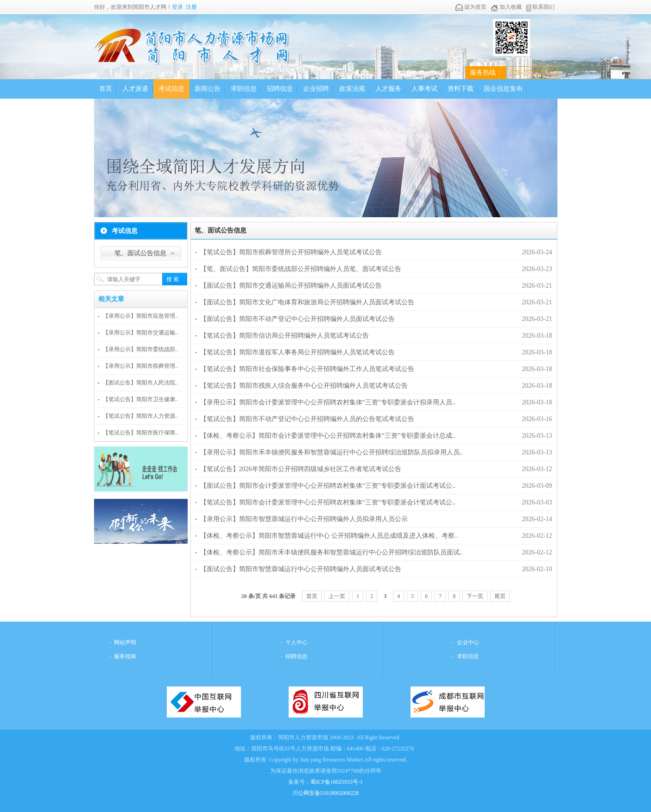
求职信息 (244, 89)
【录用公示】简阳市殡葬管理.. (140, 366)
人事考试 (424, 89)
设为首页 (471, 7)
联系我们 (540, 7)
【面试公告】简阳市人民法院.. (140, 383)
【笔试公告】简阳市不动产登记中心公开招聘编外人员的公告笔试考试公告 (307, 419)
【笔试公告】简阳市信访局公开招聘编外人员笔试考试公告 (284, 336)
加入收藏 (506, 7)
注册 (191, 7)
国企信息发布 (503, 89)
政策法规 (352, 89)
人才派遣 (135, 89)
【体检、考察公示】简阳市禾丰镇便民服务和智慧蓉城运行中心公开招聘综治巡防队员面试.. (332, 552)
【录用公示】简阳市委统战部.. (140, 349)
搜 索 (173, 279)
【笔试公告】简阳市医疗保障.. (140, 433)
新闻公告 (208, 89)
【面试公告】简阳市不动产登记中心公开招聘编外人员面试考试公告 (297, 319)
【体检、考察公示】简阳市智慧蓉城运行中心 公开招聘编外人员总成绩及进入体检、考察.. (329, 536)
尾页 (500, 596)
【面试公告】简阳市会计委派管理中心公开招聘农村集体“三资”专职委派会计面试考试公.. (328, 486)
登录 (177, 7)
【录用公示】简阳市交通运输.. (140, 333)
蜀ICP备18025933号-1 (337, 782)
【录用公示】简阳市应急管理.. (140, 316)
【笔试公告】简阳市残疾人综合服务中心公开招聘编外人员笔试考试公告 (304, 386)
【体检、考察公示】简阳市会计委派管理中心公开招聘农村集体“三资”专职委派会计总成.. (328, 436)
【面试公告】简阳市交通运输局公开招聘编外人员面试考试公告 (291, 286)
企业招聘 (316, 89)
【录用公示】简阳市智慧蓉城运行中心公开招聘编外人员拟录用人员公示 (304, 519)
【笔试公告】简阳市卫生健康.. (140, 399)
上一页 (337, 596)
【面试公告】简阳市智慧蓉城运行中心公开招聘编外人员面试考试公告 (301, 569)
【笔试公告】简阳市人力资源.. (140, 416)
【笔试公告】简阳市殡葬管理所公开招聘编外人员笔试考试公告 (291, 252)
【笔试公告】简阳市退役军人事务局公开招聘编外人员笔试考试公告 (297, 352)
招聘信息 (280, 89)
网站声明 (125, 642)
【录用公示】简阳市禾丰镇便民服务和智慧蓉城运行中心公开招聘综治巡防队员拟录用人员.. (332, 452)
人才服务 (388, 89)
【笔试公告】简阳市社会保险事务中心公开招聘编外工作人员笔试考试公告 (307, 369)
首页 (106, 89)
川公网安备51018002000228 (326, 793)
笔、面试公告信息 (140, 253)
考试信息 (171, 89)
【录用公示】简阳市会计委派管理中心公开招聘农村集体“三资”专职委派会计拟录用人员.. (328, 402)
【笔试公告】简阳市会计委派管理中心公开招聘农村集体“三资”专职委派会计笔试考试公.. (328, 502)
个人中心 (297, 642)
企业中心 (468, 642)
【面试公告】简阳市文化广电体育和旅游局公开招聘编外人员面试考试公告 (307, 302)
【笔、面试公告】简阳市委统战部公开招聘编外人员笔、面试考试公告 (301, 269)
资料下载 (461, 89)
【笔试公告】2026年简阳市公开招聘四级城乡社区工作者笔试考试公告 (301, 469)
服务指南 (125, 656)
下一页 (475, 596)
